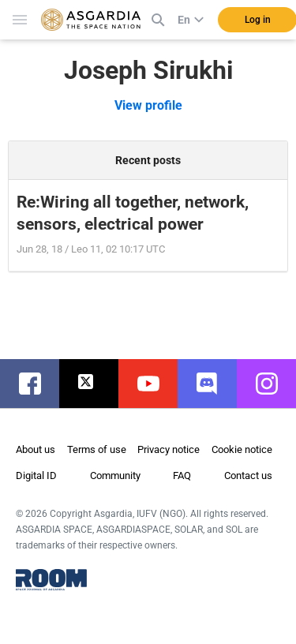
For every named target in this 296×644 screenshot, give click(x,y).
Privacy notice (169, 449)
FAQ (182, 476)
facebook (37, 384)
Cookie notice (242, 449)
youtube (156, 384)
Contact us (248, 476)
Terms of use (97, 449)
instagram (274, 384)
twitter (97, 384)
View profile (148, 105)
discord (215, 384)
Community (115, 476)
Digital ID (36, 476)
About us (36, 449)
